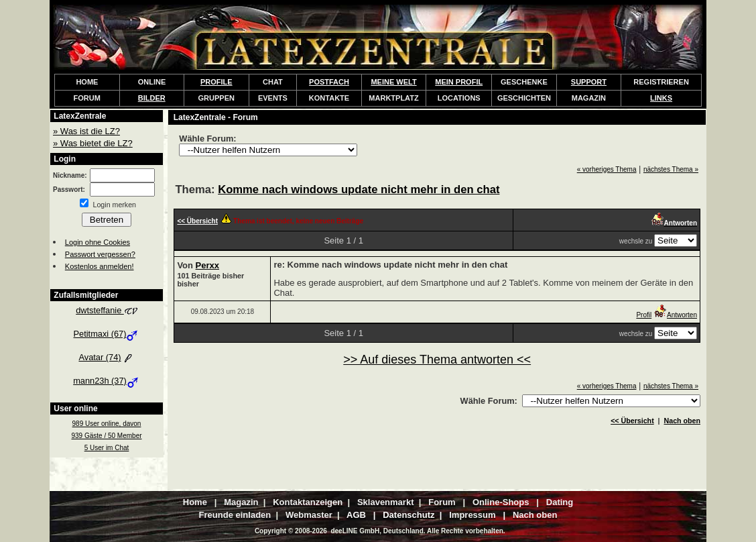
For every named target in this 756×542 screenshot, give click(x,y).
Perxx (207, 265)
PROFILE (216, 82)
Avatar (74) (106, 357)
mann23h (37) (107, 381)
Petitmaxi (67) (107, 334)
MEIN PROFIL (459, 82)
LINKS (661, 98)
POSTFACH (329, 82)
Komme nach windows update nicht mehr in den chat (359, 189)
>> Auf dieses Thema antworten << (437, 360)
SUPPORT (589, 82)
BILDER (152, 98)
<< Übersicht (632, 421)
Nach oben (682, 421)
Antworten (675, 315)
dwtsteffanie (107, 310)
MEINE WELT (393, 82)
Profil (644, 315)
